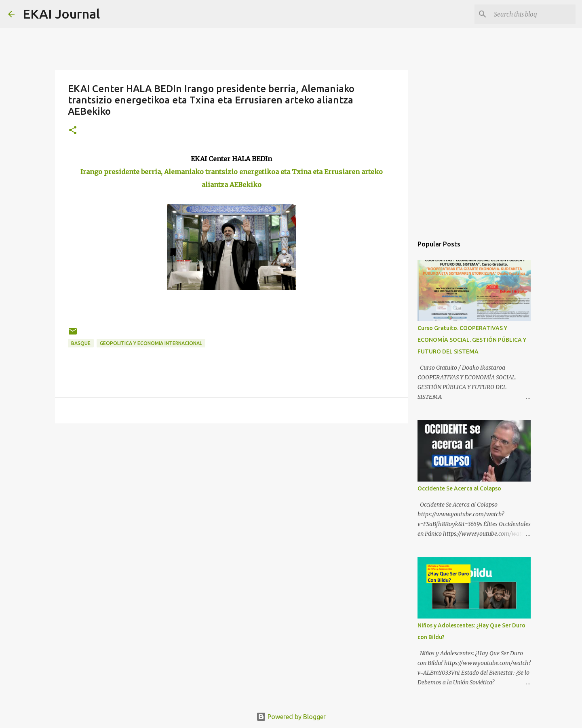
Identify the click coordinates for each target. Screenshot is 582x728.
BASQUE (81, 343)
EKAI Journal (61, 14)
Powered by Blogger (291, 717)
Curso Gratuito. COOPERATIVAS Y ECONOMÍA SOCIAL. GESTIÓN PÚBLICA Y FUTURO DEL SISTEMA (472, 340)
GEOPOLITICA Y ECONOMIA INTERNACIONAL (151, 343)
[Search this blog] (533, 14)
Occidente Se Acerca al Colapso (459, 488)
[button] (73, 131)
